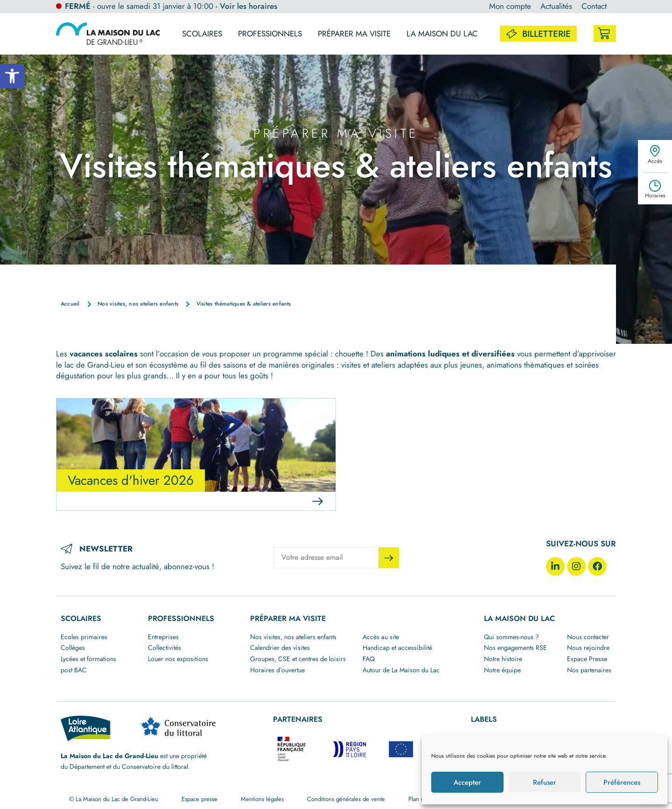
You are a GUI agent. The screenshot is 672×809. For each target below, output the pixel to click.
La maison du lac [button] (442, 34)
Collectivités (164, 648)
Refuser (545, 782)
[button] (12, 76)
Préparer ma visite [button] (354, 34)
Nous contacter (588, 637)
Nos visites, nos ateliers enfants (293, 637)
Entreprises (163, 637)
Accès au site (381, 637)
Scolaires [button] (202, 34)
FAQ (369, 659)
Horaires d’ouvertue (277, 670)
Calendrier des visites (280, 648)
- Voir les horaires (246, 6)
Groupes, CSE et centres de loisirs (298, 659)
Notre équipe (502, 670)
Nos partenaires (589, 670)
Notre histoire (503, 659)
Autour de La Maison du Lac (401, 670)
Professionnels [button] (270, 34)
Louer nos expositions (178, 659)
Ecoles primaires (84, 637)
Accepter (467, 782)
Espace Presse (587, 659)
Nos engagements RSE (515, 648)
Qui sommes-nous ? (511, 637)
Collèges (73, 648)
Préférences (622, 782)
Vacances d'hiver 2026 (131, 480)
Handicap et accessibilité (397, 648)
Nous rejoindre (588, 648)
